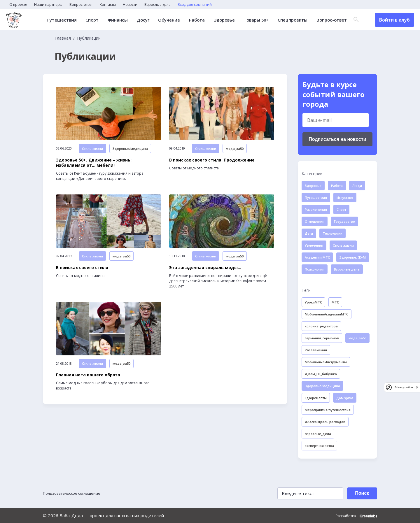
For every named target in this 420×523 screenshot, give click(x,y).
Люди (357, 186)
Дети (309, 233)
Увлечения (314, 245)
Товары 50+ (253, 20)
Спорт (91, 20)
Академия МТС (317, 257)
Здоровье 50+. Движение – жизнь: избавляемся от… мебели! (94, 171)
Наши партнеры (48, 5)
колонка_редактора (321, 326)
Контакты (108, 5)
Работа (194, 20)
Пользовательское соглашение (76, 493)
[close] (417, 387)
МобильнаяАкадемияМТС (327, 314)
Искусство (345, 198)
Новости (130, 5)
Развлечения (316, 209)
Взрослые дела (157, 5)
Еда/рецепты (316, 398)
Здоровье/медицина (130, 156)
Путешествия (61, 20)
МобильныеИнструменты (326, 362)
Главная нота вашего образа (88, 401)
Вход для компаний (195, 5)
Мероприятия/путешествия (328, 410)
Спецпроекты (290, 20)
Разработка (356, 515)
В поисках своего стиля (82, 285)
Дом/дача (345, 398)
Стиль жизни (92, 156)
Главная (63, 38)
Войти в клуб (394, 20)
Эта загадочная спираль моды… (205, 285)
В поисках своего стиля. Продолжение (212, 169)
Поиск (360, 493)
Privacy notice (404, 387)
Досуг (140, 20)
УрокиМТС (313, 302)
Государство (344, 221)
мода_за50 (235, 156)
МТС (335, 302)
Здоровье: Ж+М (353, 257)
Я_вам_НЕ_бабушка (321, 374)
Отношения (315, 221)
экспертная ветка (319, 446)
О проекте (18, 5)
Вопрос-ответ (81, 5)
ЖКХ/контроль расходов (325, 422)
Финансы (116, 20)
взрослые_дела (318, 434)
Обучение (166, 20)
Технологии (332, 233)
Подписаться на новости (337, 139)
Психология (315, 269)
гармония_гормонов (322, 338)
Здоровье (221, 20)
